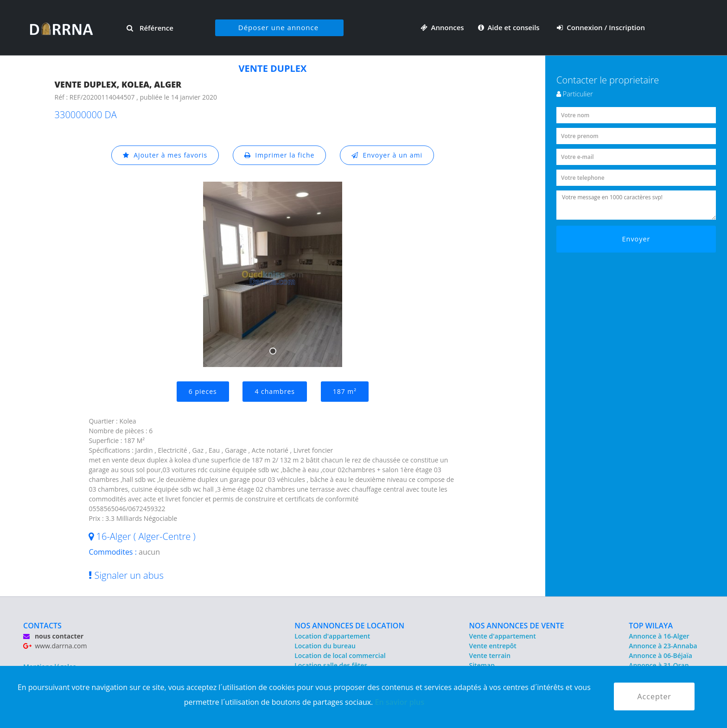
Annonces (442, 27)
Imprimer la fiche (280, 155)
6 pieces (203, 391)
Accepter (654, 696)
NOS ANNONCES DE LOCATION (349, 626)
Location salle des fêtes (331, 665)
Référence (150, 28)
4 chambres (275, 391)
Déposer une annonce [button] (278, 27)
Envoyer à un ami (387, 155)
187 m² (345, 391)
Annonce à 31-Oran (659, 665)
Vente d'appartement (503, 636)
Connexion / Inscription (601, 27)
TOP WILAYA (651, 626)
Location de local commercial (340, 655)
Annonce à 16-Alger (659, 636)
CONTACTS (42, 626)
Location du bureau (325, 646)
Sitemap (482, 665)
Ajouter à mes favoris (165, 155)
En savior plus (399, 702)
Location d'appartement (332, 636)
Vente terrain (490, 655)
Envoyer (636, 239)
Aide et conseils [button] (510, 27)
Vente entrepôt (493, 646)
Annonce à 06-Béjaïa (660, 655)
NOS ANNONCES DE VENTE (517, 626)
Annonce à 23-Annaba (663, 646)
